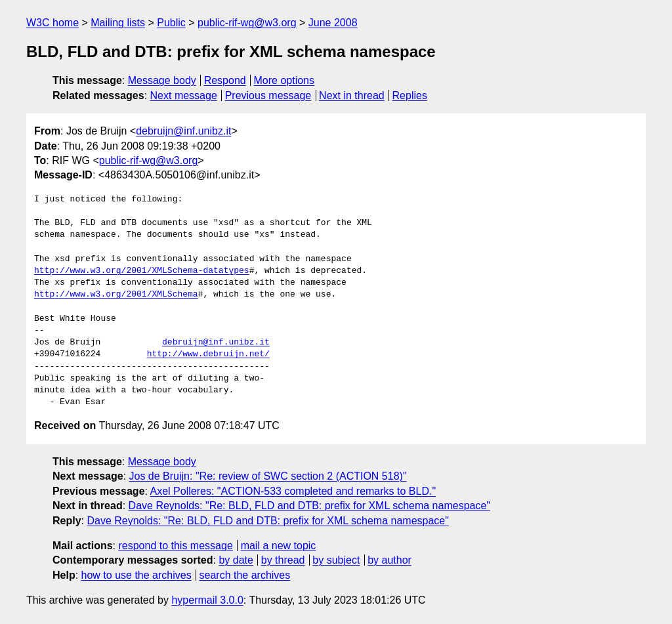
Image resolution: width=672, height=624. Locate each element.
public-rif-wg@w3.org (247, 23)
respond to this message (175, 546)
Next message (184, 95)
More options (284, 80)
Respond (225, 80)
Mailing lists (118, 23)
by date (236, 560)
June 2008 (333, 23)
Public (171, 23)
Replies (410, 95)
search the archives (245, 575)
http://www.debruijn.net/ (208, 354)
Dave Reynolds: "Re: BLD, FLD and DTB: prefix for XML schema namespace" (309, 506)
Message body (162, 80)
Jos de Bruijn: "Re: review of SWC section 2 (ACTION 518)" (268, 476)
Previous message (268, 95)
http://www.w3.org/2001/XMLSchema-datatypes (142, 271)
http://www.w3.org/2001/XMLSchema (116, 295)
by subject (336, 560)
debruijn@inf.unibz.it (183, 131)
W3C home (52, 23)
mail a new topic (279, 546)
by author (389, 560)
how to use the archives (136, 575)
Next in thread (352, 95)
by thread (283, 560)
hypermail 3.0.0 (207, 600)
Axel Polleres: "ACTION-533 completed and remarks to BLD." (293, 491)
